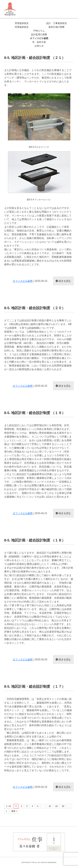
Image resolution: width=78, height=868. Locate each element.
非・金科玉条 (39, 42)
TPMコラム (39, 31)
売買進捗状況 (22, 27)
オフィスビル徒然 (39, 38)
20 (56, 806)
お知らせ (39, 46)
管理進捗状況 (22, 23)
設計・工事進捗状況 (56, 23)
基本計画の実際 (56, 27)
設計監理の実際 (39, 34)
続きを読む (65, 281)
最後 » (14, 811)
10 (50, 806)
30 (63, 806)
